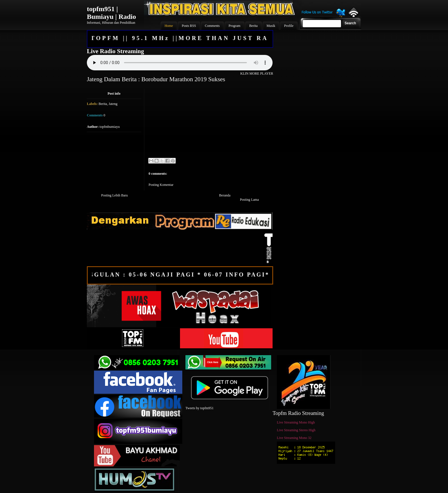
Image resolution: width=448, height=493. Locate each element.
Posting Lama (249, 200)
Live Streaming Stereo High (296, 430)
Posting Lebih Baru (114, 195)
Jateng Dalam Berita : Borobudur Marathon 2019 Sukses (156, 79)
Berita (103, 104)
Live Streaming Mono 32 (294, 438)
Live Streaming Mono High (296, 422)
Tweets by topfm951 (199, 408)
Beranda (225, 195)
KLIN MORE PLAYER (257, 73)
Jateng (113, 104)
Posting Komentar (161, 185)
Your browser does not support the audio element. (180, 63)
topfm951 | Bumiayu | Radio (111, 13)
